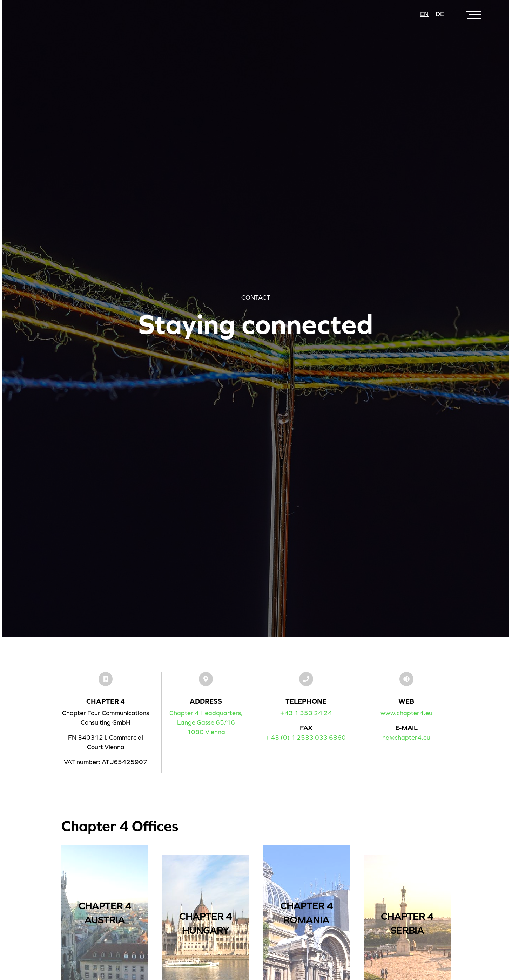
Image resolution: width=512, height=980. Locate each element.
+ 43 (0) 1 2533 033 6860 (305, 738)
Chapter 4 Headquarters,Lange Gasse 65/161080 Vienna (206, 722)
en (424, 14)
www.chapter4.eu (406, 713)
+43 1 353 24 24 (306, 713)
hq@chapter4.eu (406, 738)
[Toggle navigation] (474, 14)
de (440, 14)
